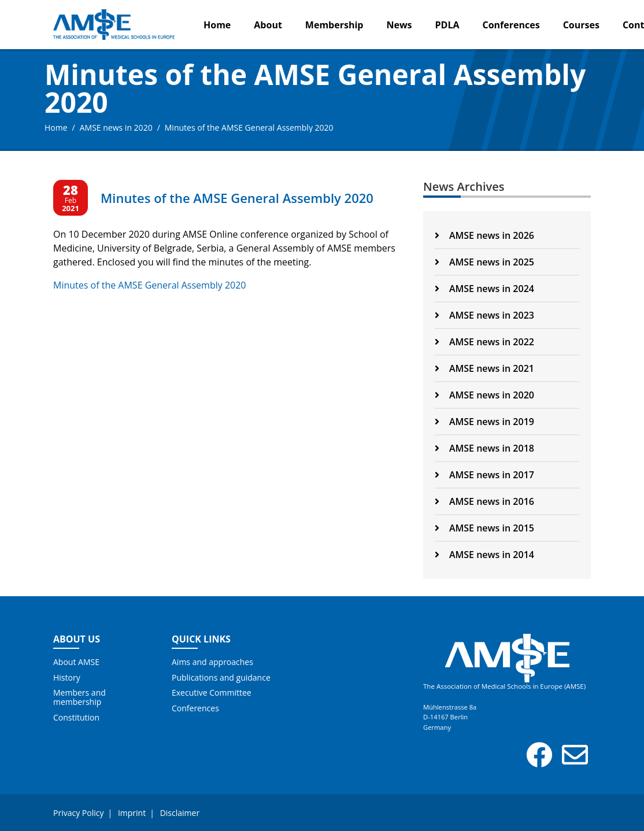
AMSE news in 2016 (484, 501)
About (268, 25)
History (67, 678)
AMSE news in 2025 (484, 262)
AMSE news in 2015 (484, 528)
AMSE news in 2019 (484, 422)
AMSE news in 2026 (484, 235)
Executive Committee (212, 693)
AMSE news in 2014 (484, 555)
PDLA (447, 25)
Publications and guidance (221, 678)
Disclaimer (180, 813)
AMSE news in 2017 (484, 475)
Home (217, 25)
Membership (334, 25)
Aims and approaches (212, 662)
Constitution (76, 718)
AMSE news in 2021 (484, 368)
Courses (581, 25)
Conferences (511, 25)
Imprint (132, 813)
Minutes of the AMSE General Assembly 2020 (149, 285)
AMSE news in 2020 (116, 128)
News (399, 25)
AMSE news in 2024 (484, 289)
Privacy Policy (78, 813)
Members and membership (79, 697)
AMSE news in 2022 (484, 342)
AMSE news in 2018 (484, 448)
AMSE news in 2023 (484, 315)
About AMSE (76, 662)
